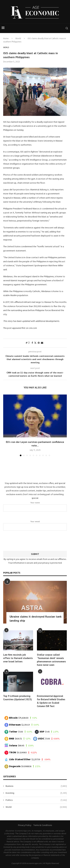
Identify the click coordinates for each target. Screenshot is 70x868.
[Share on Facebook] (32, 343)
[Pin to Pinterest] (39, 343)
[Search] (67, 28)
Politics (36, 800)
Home (6, 39)
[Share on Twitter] (35, 343)
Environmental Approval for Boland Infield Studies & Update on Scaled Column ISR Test (51, 701)
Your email (35, 525)
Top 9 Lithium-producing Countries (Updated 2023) (17, 698)
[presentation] (35, 540)
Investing (36, 793)
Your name (35, 507)
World (18, 39)
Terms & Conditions (43, 825)
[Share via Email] (42, 343)
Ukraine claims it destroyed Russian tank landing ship (35, 619)
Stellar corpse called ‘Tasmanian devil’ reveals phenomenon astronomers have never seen (51, 660)
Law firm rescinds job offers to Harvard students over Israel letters (18, 658)
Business (36, 786)
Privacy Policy (25, 825)
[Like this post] (29, 343)
